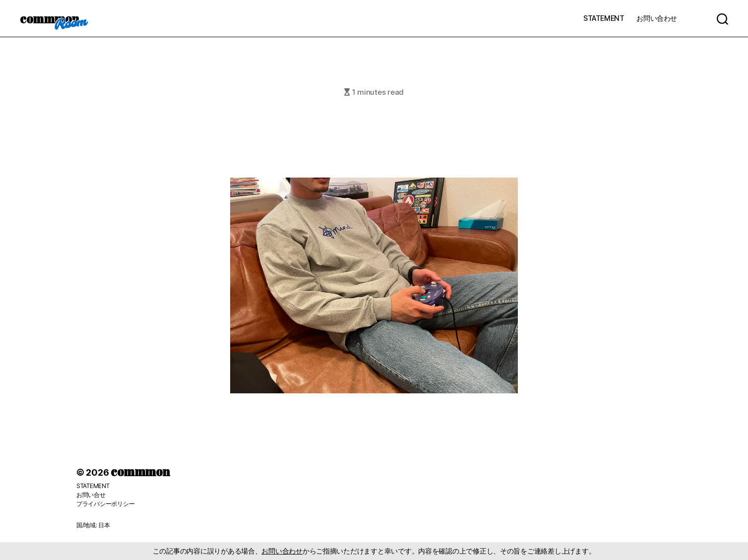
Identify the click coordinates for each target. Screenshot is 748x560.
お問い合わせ (657, 18)
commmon (49, 18)
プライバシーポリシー (105, 504)
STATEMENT (604, 18)
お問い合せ (91, 495)
